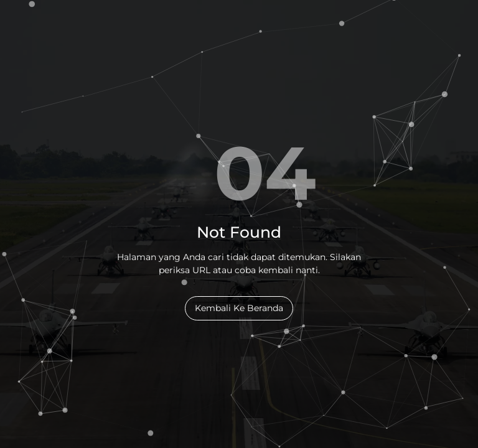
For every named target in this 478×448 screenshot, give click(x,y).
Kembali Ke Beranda (239, 308)
